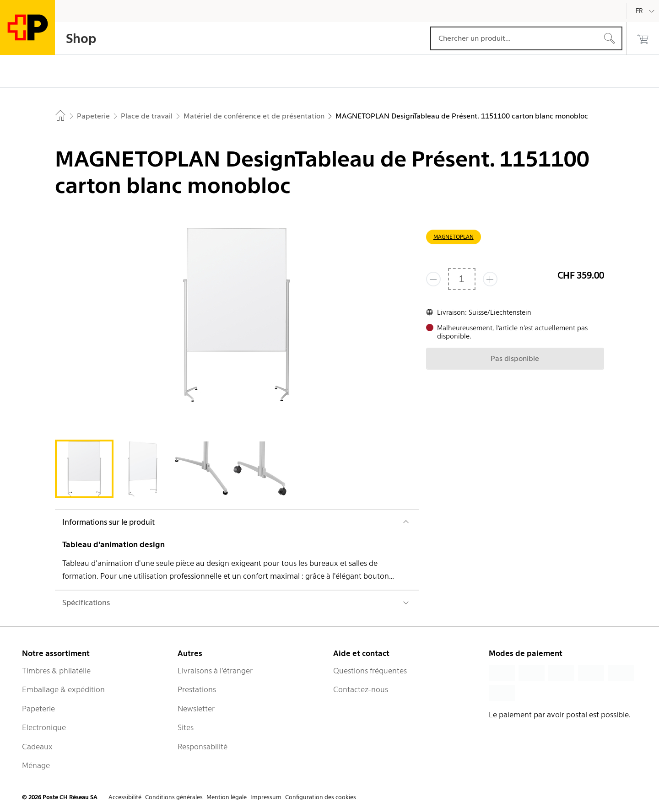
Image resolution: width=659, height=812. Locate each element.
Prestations (197, 689)
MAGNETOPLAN (454, 237)
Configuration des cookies (321, 797)
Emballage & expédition (63, 689)
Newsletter (196, 709)
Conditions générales (174, 797)
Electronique (44, 727)
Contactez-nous (361, 689)
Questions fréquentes (370, 671)
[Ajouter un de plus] (490, 279)
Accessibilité (125, 797)
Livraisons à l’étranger (215, 671)
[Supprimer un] (433, 279)
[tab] (84, 469)
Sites (186, 727)
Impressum (266, 797)
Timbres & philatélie (56, 671)
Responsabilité (203, 747)
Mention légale (227, 797)
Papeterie (38, 709)
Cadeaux (37, 747)
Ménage (36, 765)
